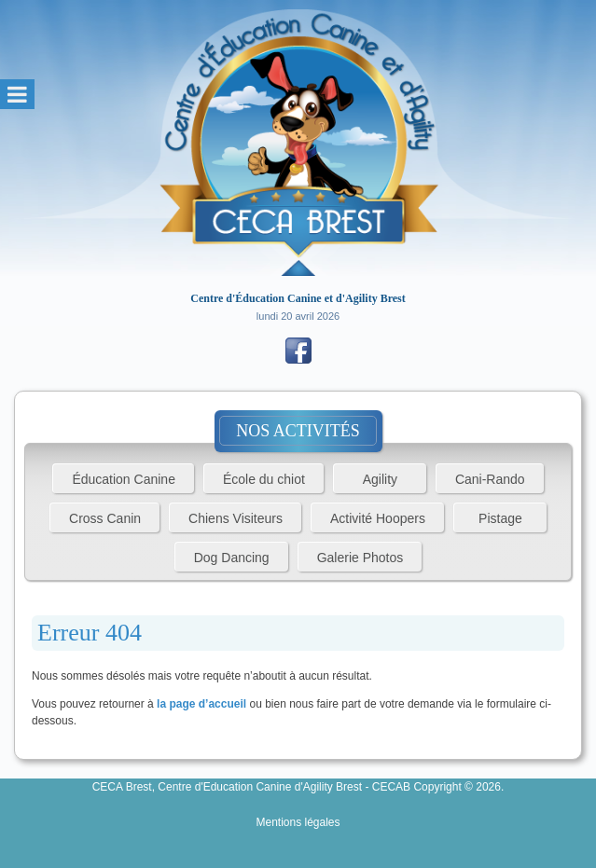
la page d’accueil (201, 704)
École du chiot (264, 479)
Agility (380, 479)
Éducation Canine (124, 479)
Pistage (500, 518)
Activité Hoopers (378, 518)
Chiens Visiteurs (236, 518)
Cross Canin (105, 518)
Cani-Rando (490, 479)
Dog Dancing (232, 558)
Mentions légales (298, 822)
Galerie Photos (360, 558)
